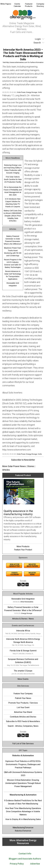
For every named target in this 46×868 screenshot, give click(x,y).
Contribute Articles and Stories (23, 717)
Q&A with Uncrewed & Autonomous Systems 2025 (23, 774)
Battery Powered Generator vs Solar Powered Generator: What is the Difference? (13, 240)
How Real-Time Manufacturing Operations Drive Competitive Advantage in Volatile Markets (23, 811)
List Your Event (23, 707)
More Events (23, 679)
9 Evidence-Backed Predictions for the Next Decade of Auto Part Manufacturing (23, 802)
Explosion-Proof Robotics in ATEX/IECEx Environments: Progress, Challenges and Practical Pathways (23, 764)
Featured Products (29, 5)
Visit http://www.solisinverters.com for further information (23, 62)
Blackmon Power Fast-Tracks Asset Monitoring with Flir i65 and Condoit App (13, 252)
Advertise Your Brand (23, 712)
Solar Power (21, 92)
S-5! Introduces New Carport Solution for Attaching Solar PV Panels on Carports (13, 203)
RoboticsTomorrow (23, 831)
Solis (40, 92)
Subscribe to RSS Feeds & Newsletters (23, 721)
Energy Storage (32, 92)
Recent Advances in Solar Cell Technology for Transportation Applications (13, 275)
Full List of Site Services (23, 744)
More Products (23, 546)
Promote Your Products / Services (23, 703)
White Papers (6, 4)
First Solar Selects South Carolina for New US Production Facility (13, 179)
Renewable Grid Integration (13, 284)
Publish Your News (23, 698)
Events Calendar (17, 5)
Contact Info (25, 854)
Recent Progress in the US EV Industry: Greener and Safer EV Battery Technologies (13, 263)
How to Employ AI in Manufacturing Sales (23, 819)
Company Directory (40, 5)
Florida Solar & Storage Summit (23, 651)
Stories (31, 466)
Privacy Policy (17, 864)
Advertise (35, 864)
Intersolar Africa (23, 631)
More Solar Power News (14, 466)
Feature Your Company (23, 694)
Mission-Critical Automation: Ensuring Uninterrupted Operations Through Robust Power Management (23, 783)
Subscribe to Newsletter (23, 460)
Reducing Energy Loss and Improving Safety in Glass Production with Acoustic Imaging (13, 169)
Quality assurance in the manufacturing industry (18, 513)
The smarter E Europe (23, 671)
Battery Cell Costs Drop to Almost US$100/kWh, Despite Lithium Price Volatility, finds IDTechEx (13, 216)
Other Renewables (27, 602)
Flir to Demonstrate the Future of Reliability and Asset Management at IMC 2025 (13, 191)
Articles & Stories (20, 619)
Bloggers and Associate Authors (25, 859)
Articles (6, 470)
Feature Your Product (23, 550)
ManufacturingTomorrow (23, 828)
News (31, 619)
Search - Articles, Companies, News (23, 726)
